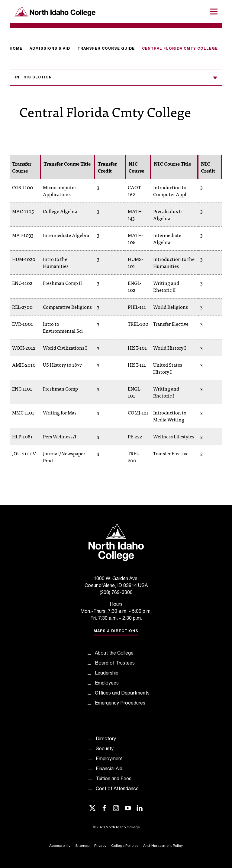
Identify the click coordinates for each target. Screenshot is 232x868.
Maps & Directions (116, 631)
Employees (107, 684)
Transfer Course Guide (106, 49)
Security (105, 749)
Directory (106, 739)
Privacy (100, 846)
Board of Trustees (115, 664)
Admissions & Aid (50, 49)
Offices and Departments (122, 694)
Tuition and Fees (114, 779)
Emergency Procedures (120, 704)
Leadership (107, 674)
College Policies (125, 846)
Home (16, 49)
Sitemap (82, 846)
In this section (116, 78)
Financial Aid (109, 769)
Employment (109, 759)
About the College (114, 654)
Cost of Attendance (117, 789)
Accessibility (60, 846)
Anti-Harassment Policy (163, 846)
